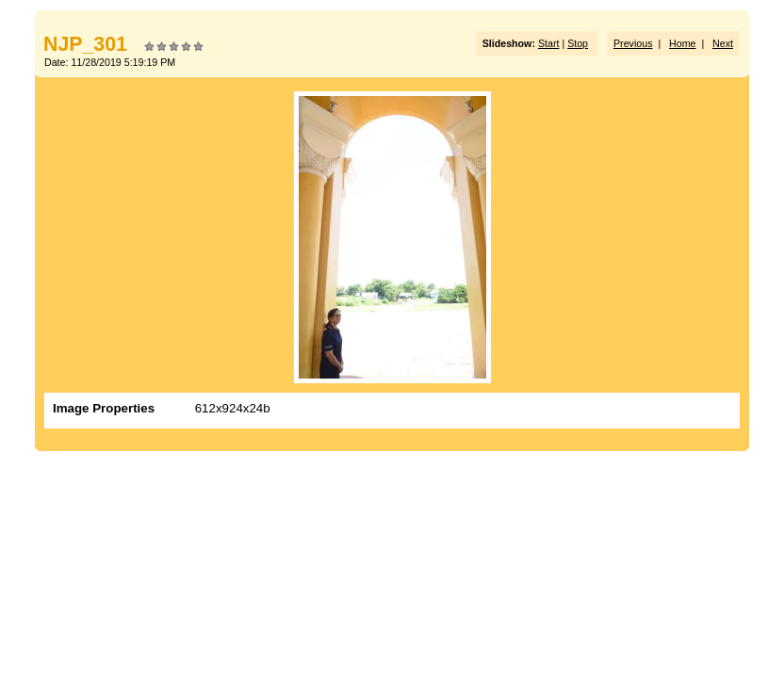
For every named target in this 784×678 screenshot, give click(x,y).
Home (682, 43)
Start (549, 43)
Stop (578, 43)
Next (723, 43)
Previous (633, 43)
